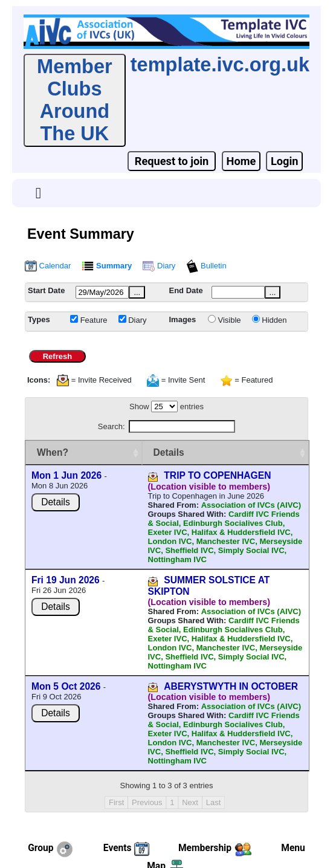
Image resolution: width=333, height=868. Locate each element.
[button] (38, 193)
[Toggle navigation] (38, 193)
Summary (107, 266)
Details (56, 513)
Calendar (48, 266)
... (137, 292)
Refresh (57, 356)
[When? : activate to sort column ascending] (61, 453)
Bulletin (206, 266)
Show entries (166, 406)
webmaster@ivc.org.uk (211, 844)
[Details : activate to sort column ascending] (203, 453)
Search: (166, 426)
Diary (159, 266)
